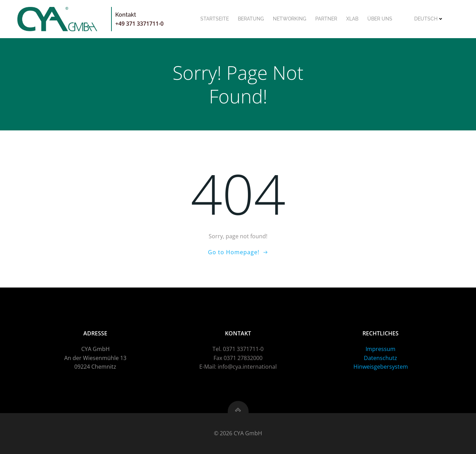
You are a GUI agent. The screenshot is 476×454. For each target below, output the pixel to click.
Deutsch (429, 19)
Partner (326, 19)
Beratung (251, 19)
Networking (290, 19)
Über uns (380, 19)
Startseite (215, 19)
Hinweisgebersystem (381, 367)
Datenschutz (381, 358)
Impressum (381, 349)
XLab (352, 19)
